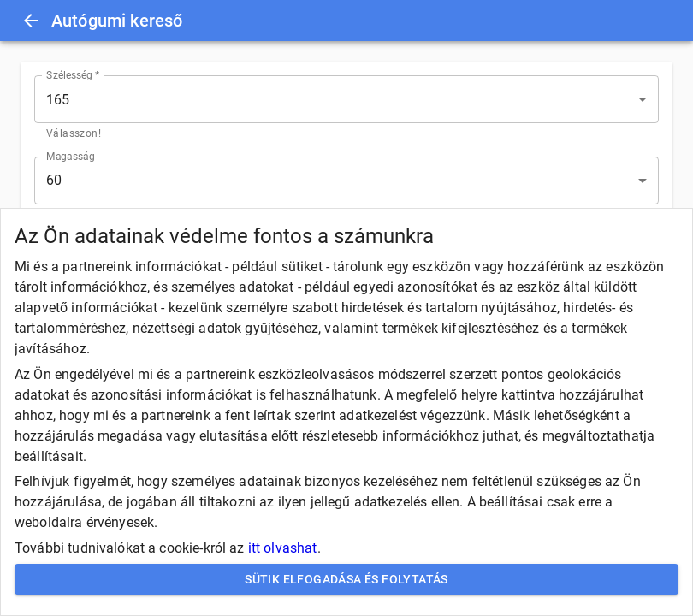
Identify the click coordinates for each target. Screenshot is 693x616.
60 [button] (54, 180)
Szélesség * (73, 75)
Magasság (71, 156)
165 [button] (58, 100)
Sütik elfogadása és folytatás (346, 580)
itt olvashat (283, 548)
